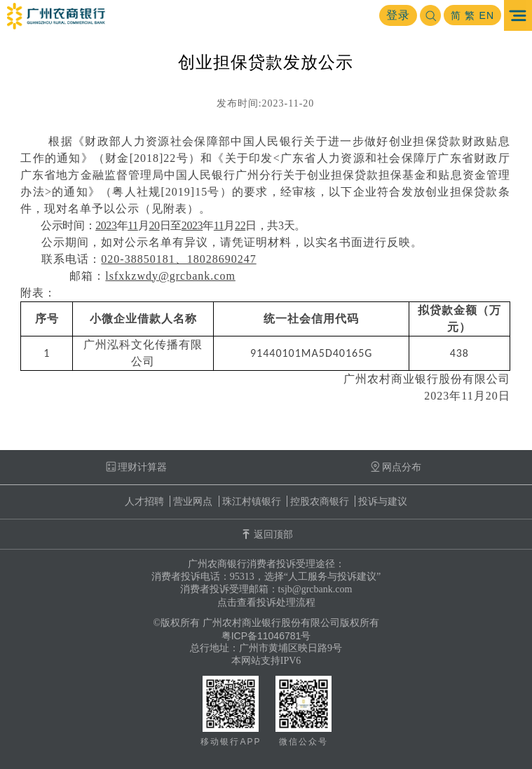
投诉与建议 (383, 501)
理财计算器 (136, 467)
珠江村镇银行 (252, 501)
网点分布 (396, 467)
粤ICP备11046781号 (266, 636)
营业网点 (193, 501)
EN (487, 15)
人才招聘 (144, 501)
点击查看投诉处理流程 (266, 602)
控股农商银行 (320, 501)
